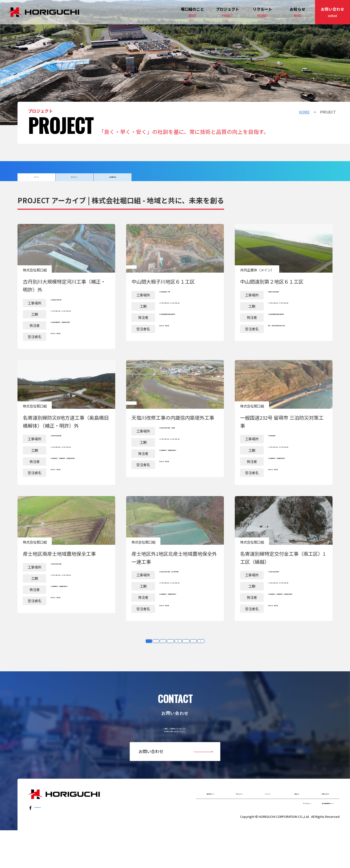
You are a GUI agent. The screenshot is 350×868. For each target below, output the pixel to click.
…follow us (43, 838)
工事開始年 (112, 180)
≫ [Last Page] (207, 655)
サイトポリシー (278, 839)
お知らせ (297, 12)
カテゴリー (74, 180)
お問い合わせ (332, 12)
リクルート (268, 825)
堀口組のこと (210, 825)
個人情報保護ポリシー (317, 839)
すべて (36, 180)
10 (179, 655)
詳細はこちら (66, 292)
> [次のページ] (198, 655)
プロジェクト (227, 12)
